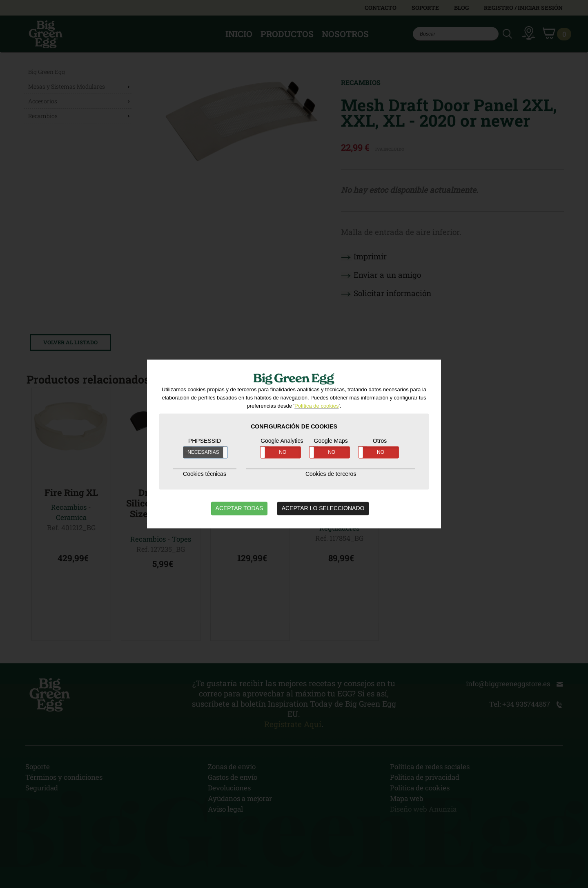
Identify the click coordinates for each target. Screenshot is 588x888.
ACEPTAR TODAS (239, 509)
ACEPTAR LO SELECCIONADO (323, 509)
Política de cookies (316, 406)
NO (283, 453)
